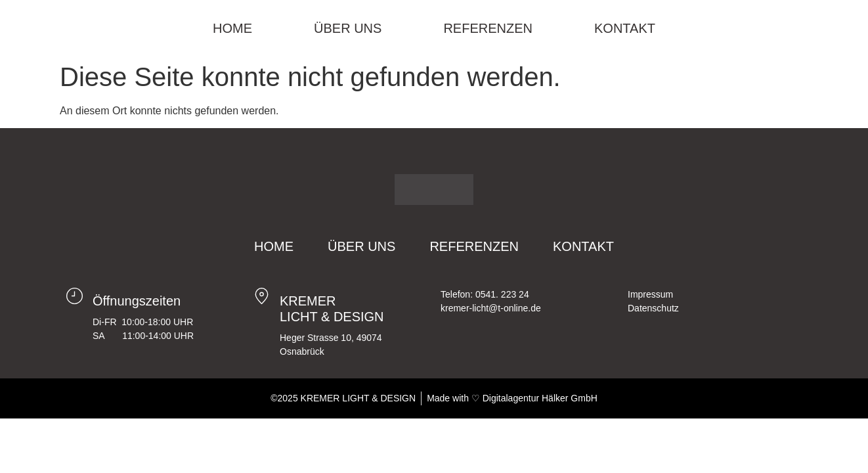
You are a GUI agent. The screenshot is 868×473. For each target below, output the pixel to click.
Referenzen (488, 28)
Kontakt (625, 28)
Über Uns (348, 28)
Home (232, 28)
